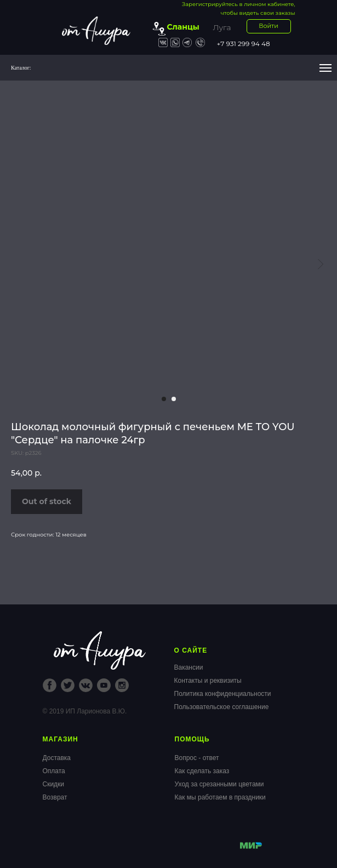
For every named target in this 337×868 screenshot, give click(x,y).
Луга (222, 27)
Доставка (57, 758)
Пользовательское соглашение (222, 707)
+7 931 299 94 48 (244, 44)
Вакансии (189, 667)
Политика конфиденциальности (223, 694)
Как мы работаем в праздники (220, 797)
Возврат (55, 797)
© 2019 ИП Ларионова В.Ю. (85, 711)
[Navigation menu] (325, 68)
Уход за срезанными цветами (219, 784)
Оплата (54, 771)
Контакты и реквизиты (208, 681)
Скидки (54, 784)
